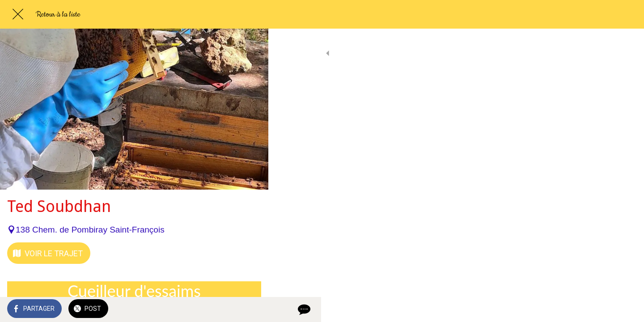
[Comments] (250, 309)
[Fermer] (18, 14)
